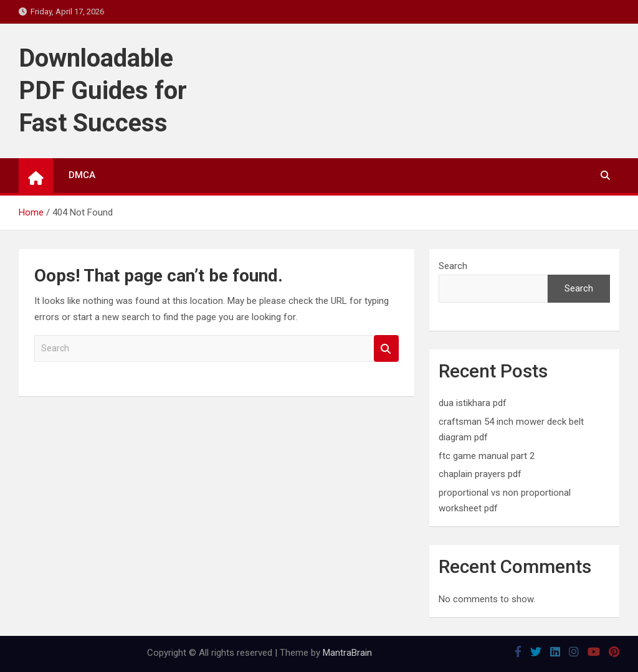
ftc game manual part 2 (487, 456)
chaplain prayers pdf (480, 474)
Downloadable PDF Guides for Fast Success (103, 91)
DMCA (82, 175)
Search (386, 348)
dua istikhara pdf (473, 403)
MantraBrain (347, 653)
